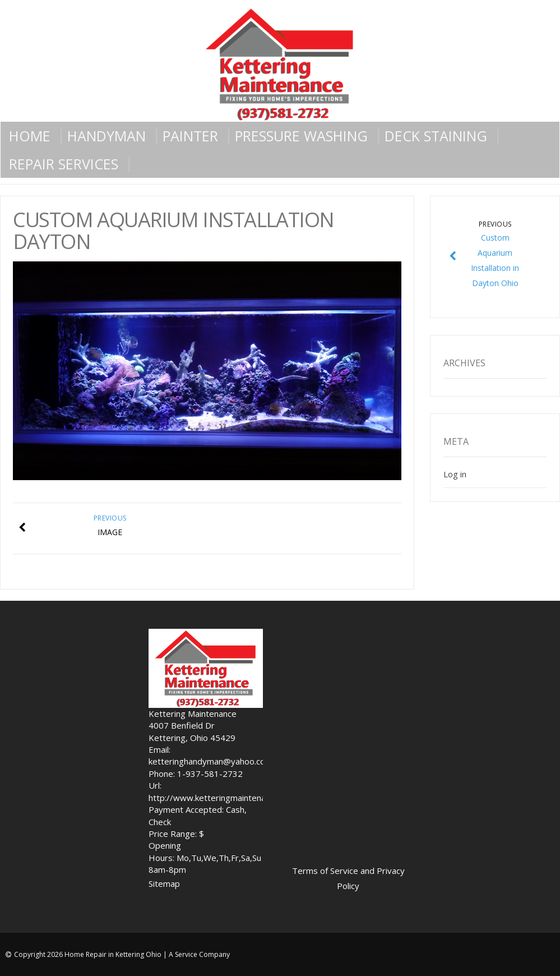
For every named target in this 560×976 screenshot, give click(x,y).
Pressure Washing (301, 136)
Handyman (107, 136)
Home (30, 136)
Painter (190, 136)
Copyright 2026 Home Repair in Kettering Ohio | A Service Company (122, 954)
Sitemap (164, 883)
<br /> (403, 741)
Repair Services (64, 164)
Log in (455, 474)
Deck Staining (436, 136)
